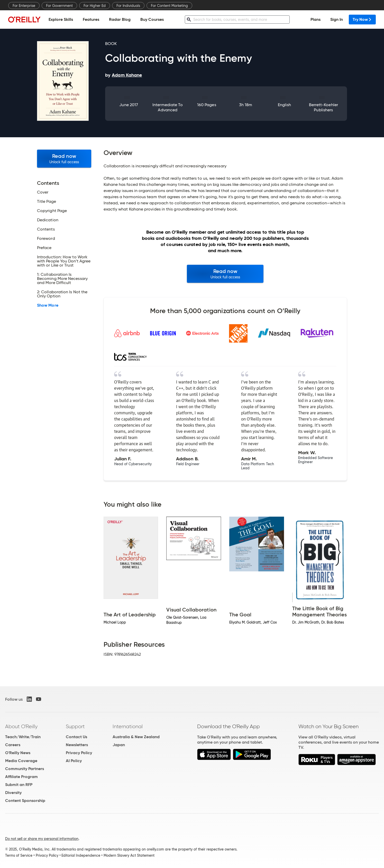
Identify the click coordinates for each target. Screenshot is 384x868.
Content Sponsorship (25, 801)
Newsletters (77, 745)
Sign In (337, 19)
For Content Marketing (169, 6)
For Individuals (128, 6)
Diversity (13, 793)
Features (91, 19)
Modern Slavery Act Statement (129, 855)
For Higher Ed (95, 6)
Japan (119, 745)
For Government (59, 6)
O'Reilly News (18, 753)
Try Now (362, 19)
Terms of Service (19, 855)
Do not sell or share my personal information (42, 839)
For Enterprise (24, 6)
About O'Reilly (21, 726)
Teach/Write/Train (23, 737)
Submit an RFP (19, 785)
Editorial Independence (81, 855)
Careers (13, 745)
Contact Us (76, 737)
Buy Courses (152, 19)
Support (75, 726)
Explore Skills (61, 19)
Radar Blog (120, 19)
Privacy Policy (79, 753)
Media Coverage (21, 761)
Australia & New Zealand (136, 737)
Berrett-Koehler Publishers (323, 107)
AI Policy (74, 761)
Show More (48, 305)
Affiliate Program (21, 777)
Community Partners (25, 769)
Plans (316, 19)
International (128, 726)
